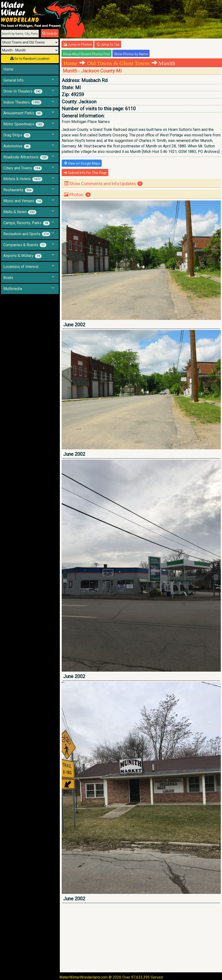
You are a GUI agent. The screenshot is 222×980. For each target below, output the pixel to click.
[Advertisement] (141, 938)
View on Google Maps (82, 163)
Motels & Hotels (23, 179)
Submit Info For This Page (85, 173)
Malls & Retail (20, 212)
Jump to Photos (78, 45)
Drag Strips (17, 135)
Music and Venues (23, 201)
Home (8, 69)
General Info (14, 80)
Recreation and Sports (27, 234)
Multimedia (13, 289)
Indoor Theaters (22, 102)
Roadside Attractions (26, 157)
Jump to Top (108, 45)
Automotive (17, 146)
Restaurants (18, 190)
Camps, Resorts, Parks (27, 223)
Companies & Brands (25, 245)
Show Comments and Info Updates (103, 184)
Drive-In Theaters (23, 91)
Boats (8, 278)
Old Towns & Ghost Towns (118, 63)
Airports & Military (22, 256)
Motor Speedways (24, 124)
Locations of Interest (21, 267)
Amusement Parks (23, 113)
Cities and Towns (23, 168)
